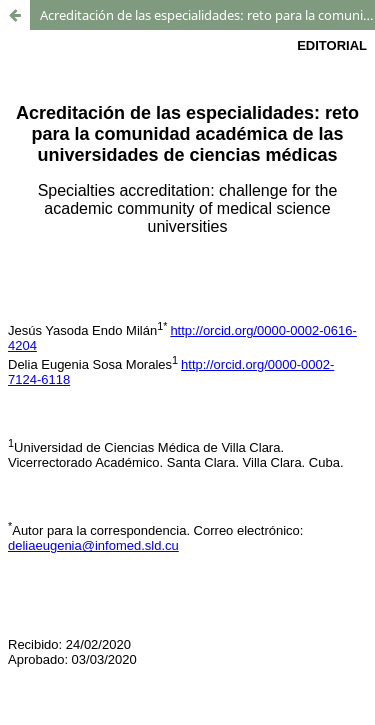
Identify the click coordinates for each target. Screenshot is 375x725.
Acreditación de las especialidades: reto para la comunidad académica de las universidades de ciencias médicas (207, 15)
